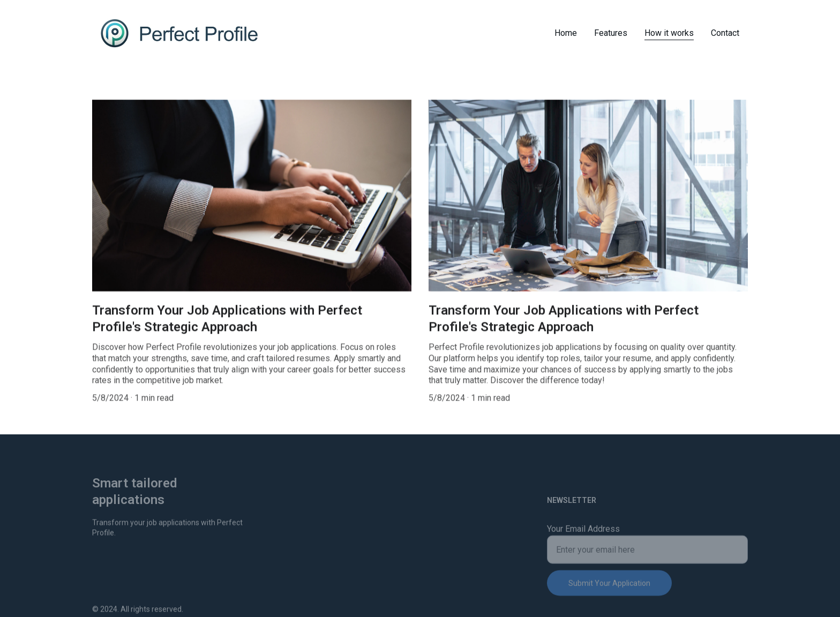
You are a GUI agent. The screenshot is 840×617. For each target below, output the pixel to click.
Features (611, 33)
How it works (669, 33)
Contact (725, 33)
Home (566, 33)
